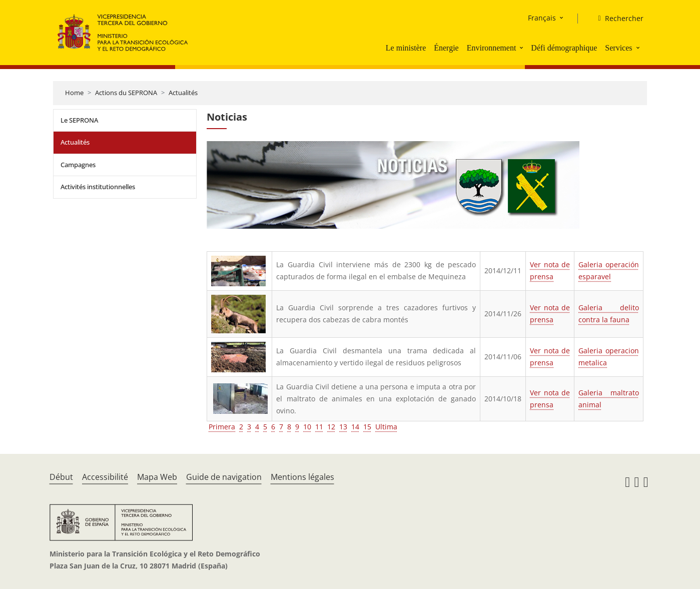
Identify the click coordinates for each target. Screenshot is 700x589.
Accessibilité (105, 477)
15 (367, 427)
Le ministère (406, 48)
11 (319, 427)
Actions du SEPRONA (126, 93)
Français (542, 18)
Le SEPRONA (79, 120)
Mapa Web (157, 477)
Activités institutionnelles (98, 187)
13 (343, 427)
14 (355, 427)
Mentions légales (302, 477)
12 (331, 427)
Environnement (492, 48)
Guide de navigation (224, 477)
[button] (522, 48)
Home (74, 93)
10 (307, 427)
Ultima (386, 427)
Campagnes (78, 165)
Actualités (183, 93)
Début (61, 477)
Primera (222, 427)
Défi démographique (564, 48)
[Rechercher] (616, 19)
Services (618, 48)
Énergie (446, 48)
